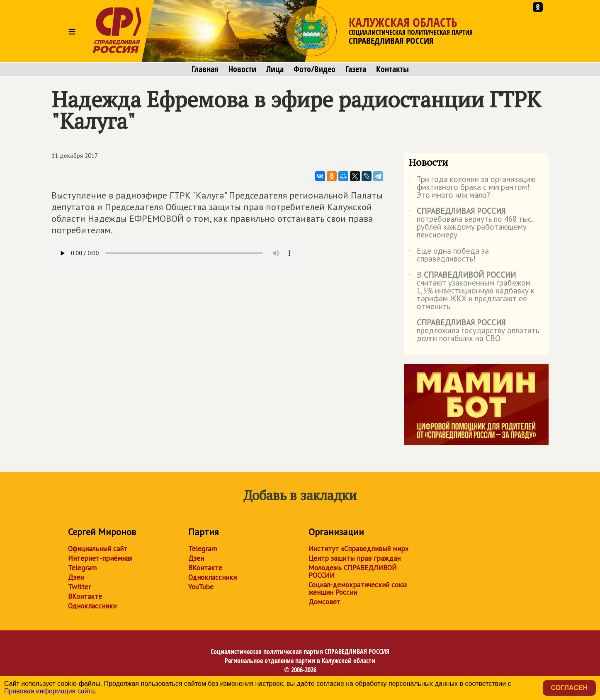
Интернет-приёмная (100, 558)
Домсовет (324, 602)
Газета (356, 69)
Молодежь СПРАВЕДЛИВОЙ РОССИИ (353, 572)
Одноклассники (92, 606)
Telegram (82, 568)
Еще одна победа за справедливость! (449, 255)
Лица (275, 69)
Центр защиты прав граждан (355, 558)
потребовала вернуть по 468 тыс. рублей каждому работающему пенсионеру (471, 223)
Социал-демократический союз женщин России (358, 589)
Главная (205, 69)
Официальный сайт (98, 549)
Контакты (392, 69)
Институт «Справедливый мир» (358, 549)
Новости (242, 69)
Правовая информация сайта (50, 691)
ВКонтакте (85, 596)
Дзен (76, 577)
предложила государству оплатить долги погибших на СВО (474, 331)
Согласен (569, 688)
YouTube (201, 587)
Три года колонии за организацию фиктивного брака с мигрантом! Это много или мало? (472, 188)
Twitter (79, 587)
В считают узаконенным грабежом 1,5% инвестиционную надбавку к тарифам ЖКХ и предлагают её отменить (471, 291)
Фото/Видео (315, 69)
